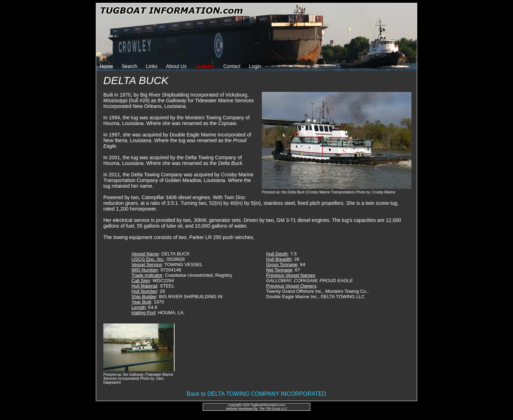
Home (106, 66)
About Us (176, 66)
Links (152, 66)
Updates (205, 66)
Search (129, 66)
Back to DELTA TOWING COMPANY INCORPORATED (256, 394)
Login (255, 66)
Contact (232, 66)
